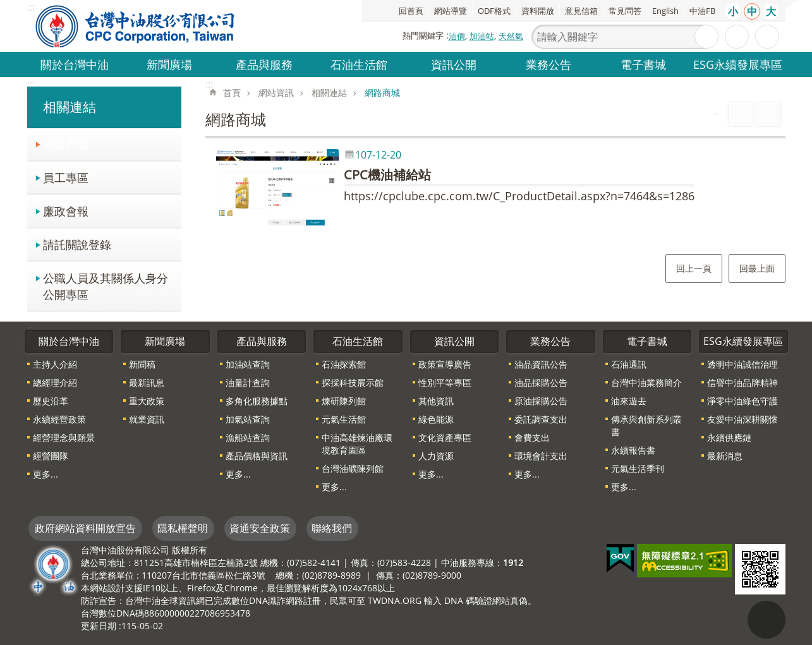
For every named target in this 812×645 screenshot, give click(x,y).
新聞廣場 (169, 64)
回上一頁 (694, 268)
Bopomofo (768, 114)
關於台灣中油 (75, 64)
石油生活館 (359, 64)
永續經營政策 (59, 419)
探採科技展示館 (353, 383)
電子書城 (643, 64)
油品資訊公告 (541, 364)
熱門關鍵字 (423, 35)
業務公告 (548, 64)
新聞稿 (142, 364)
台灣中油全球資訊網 (136, 26)
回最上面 (757, 268)
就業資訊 (147, 419)
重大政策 (147, 401)
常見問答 (625, 11)
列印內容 (741, 114)
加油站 (482, 36)
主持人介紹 (55, 364)
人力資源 (436, 456)
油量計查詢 (248, 383)
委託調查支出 (541, 419)
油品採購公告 (541, 383)
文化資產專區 (445, 437)
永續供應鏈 (729, 437)
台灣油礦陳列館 (353, 468)
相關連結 (70, 107)
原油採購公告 (541, 401)
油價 (457, 36)
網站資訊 (276, 93)
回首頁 (411, 11)
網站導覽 (451, 11)
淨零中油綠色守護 (742, 401)
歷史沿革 (51, 401)
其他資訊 (436, 401)
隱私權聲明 (183, 528)
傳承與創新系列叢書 (646, 425)
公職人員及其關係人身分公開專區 (106, 286)
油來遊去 (629, 401)
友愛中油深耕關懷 (742, 419)
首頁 (232, 93)
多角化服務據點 (257, 401)
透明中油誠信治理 (742, 364)
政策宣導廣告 (445, 364)
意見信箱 (581, 11)
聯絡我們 (332, 528)
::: (31, 84)
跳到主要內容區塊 (7, 7)
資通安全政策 (260, 528)
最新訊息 (147, 383)
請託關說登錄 (77, 244)
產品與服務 (264, 64)
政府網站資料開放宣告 (85, 528)
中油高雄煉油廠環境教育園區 (357, 444)
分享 (767, 37)
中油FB (702, 11)
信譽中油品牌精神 (742, 383)
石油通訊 (629, 364)
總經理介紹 (55, 383)
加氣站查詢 (248, 419)
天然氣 (511, 36)
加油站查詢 (248, 364)
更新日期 (99, 626)
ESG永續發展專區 (738, 64)
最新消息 (725, 456)
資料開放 (538, 11)
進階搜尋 (737, 37)
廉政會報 (66, 211)
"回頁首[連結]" (767, 620)
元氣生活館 (344, 419)
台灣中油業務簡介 (646, 383)
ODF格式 (494, 11)
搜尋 (706, 37)
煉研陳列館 (344, 401)
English (665, 11)
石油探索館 (344, 364)
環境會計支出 (541, 456)
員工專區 (66, 177)
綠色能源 (436, 419)
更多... (45, 474)
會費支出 (532, 437)
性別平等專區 (445, 383)
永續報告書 (633, 450)
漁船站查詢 (248, 437)
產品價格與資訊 (257, 456)
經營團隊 (51, 456)
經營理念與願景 (64, 437)
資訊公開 (454, 64)
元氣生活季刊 (638, 468)
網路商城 (66, 144)
